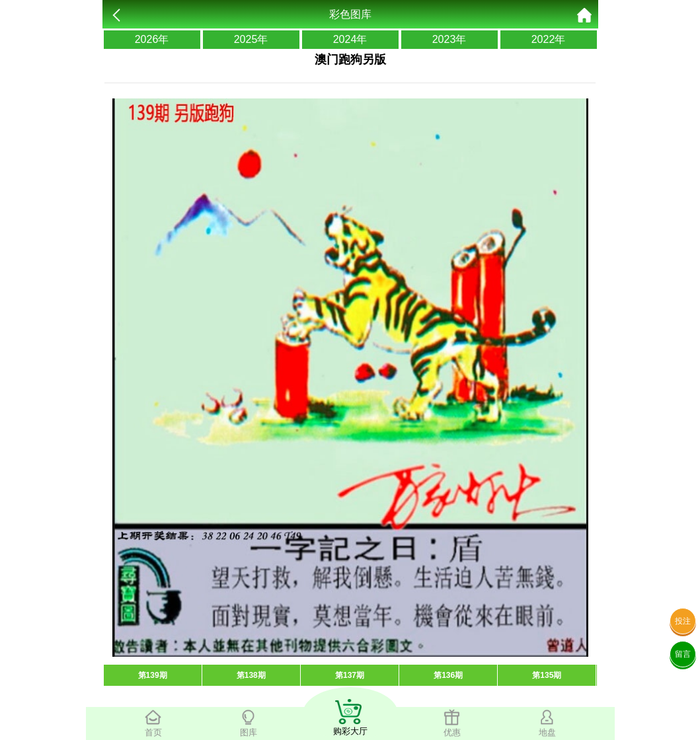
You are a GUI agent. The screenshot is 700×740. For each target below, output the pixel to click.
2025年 (251, 39)
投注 (683, 621)
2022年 (549, 39)
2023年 (449, 39)
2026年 (152, 39)
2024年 (350, 39)
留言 (683, 654)
